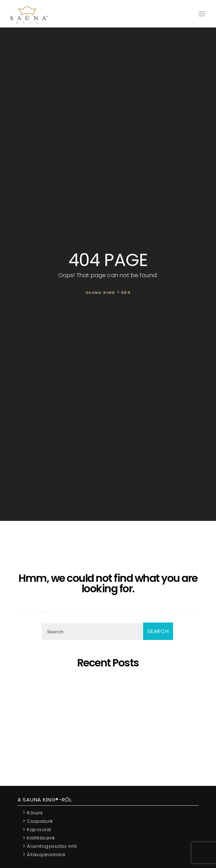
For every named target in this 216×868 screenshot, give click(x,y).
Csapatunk (38, 821)
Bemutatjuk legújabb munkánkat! (110, 713)
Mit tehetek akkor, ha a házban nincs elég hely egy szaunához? (110, 732)
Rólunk (33, 812)
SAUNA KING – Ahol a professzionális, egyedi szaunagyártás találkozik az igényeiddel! (109, 697)
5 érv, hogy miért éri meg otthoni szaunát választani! (110, 682)
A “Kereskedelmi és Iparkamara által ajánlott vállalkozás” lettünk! (110, 738)
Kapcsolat (37, 829)
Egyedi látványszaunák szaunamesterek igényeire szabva (110, 688)
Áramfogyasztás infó (50, 846)
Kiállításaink (39, 838)
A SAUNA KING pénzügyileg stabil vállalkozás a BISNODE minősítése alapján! (110, 722)
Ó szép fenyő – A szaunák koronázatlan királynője (110, 707)
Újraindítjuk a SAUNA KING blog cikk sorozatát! (110, 744)
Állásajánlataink (44, 854)
